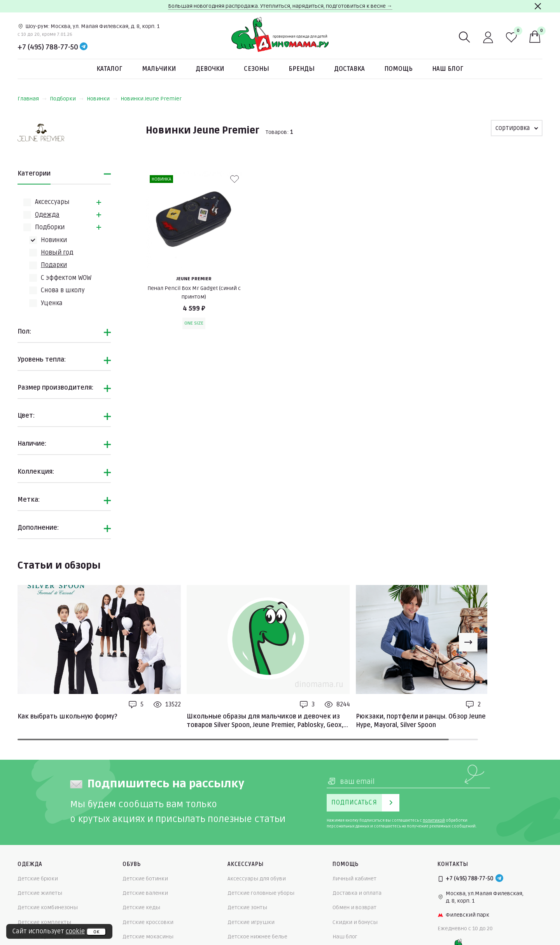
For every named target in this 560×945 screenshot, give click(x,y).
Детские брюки (38, 879)
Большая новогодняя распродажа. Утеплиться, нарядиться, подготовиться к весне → (280, 6)
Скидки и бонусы (355, 922)
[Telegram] (84, 47)
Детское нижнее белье (257, 937)
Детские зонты (247, 907)
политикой (434, 820)
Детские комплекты (44, 922)
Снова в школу (63, 290)
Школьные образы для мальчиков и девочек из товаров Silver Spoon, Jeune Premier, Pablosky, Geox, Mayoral (265, 721)
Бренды (302, 69)
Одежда (47, 215)
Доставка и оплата (357, 893)
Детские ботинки (145, 879)
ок (96, 932)
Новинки (102, 99)
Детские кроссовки (148, 922)
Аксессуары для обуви (257, 879)
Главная (32, 99)
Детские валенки (145, 893)
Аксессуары (52, 202)
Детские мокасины (148, 937)
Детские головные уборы (261, 893)
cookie (75, 931)
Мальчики (159, 69)
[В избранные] (234, 179)
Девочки (210, 69)
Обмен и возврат (354, 907)
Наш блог (448, 69)
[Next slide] (468, 642)
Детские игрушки (251, 922)
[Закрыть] (538, 6)
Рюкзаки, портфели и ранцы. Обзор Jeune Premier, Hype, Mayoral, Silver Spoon (434, 721)
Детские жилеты (40, 893)
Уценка (52, 303)
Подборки (67, 99)
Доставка (349, 69)
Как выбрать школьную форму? (67, 717)
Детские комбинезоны (48, 907)
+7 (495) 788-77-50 (48, 47)
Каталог (109, 69)
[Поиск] (465, 37)
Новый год (57, 253)
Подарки (54, 265)
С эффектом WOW (66, 278)
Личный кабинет (354, 879)
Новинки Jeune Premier (151, 99)
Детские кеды (141, 907)
